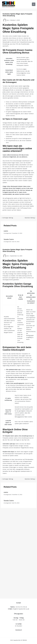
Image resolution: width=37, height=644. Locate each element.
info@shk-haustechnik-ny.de (21, 609)
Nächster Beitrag (30, 218)
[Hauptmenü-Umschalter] (34, 4)
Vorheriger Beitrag (7, 218)
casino (6, 231)
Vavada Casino (9, 239)
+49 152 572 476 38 (21, 607)
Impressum (19, 630)
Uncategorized (7, 233)
